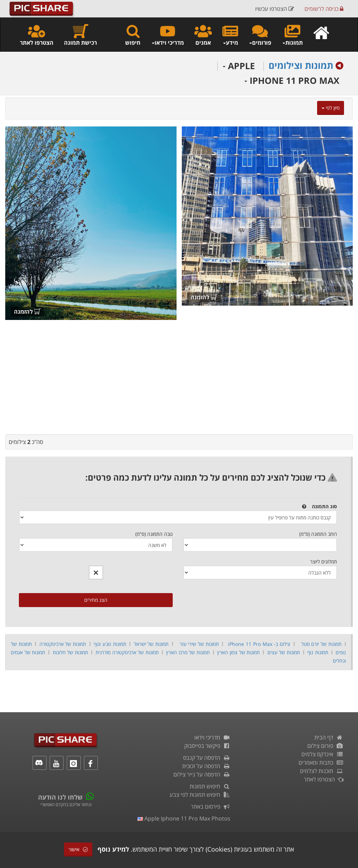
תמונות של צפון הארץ (238, 652)
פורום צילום (325, 746)
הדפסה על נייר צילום (202, 774)
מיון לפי (331, 108)
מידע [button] (230, 35)
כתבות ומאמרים (321, 763)
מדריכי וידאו (212, 737)
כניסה (324, 9)
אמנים (203, 35)
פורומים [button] (260, 35)
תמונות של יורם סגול (321, 644)
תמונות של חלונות (70, 652)
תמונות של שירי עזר (199, 644)
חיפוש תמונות (210, 786)
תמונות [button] (292, 35)
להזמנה (204, 297)
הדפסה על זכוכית (206, 766)
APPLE (239, 66)
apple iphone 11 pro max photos (184, 818)
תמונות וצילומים (301, 65)
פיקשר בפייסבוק (207, 746)
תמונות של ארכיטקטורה (63, 644)
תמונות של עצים (284, 652)
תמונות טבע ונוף (110, 644)
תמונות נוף (318, 652)
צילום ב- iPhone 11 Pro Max (259, 644)
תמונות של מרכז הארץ (188, 652)
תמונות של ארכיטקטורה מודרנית (127, 652)
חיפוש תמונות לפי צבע (200, 795)
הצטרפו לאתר (37, 35)
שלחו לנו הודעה (60, 797)
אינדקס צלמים (322, 754)
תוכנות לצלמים (322, 771)
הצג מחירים (96, 600)
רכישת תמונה (80, 35)
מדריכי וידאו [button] (167, 35)
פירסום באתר (211, 807)
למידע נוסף (113, 849)
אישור (78, 849)
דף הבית (329, 737)
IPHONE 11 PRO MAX (292, 80)
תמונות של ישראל (151, 644)
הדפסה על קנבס (207, 758)
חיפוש (133, 35)
